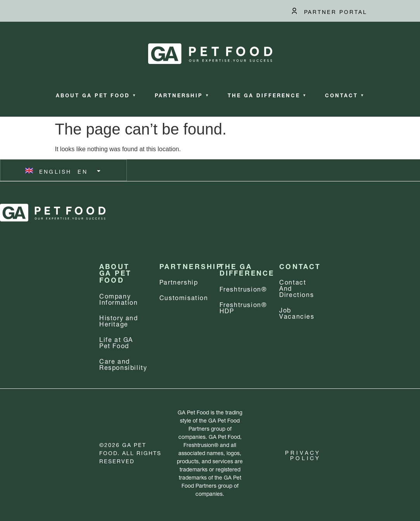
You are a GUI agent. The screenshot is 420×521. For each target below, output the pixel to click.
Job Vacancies (297, 312)
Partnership (182, 95)
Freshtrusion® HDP (243, 307)
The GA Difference (267, 95)
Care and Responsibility (123, 363)
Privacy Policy (303, 455)
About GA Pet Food (96, 95)
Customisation (184, 297)
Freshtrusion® (243, 288)
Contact (345, 95)
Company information (119, 298)
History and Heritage (119, 320)
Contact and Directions (296, 287)
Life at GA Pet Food (116, 342)
